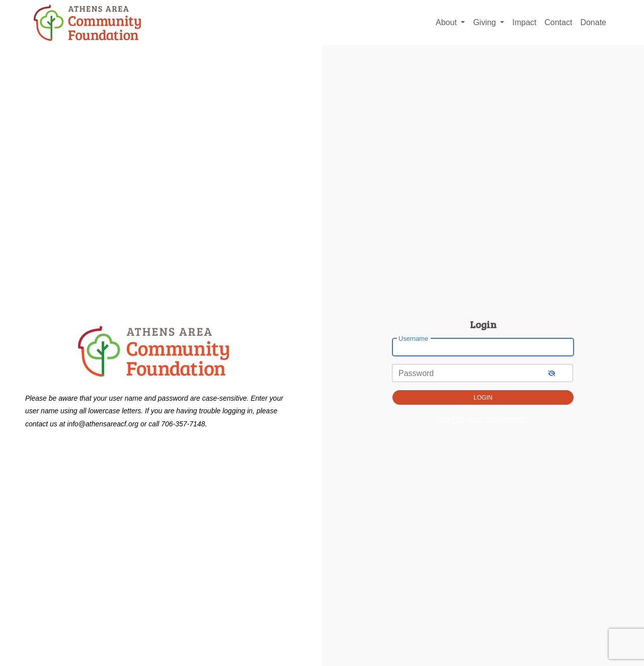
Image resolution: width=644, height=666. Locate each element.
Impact (524, 22)
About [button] (447, 22)
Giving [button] (486, 22)
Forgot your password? (483, 419)
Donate (593, 22)
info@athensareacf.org (103, 424)
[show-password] (552, 373)
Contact (558, 22)
